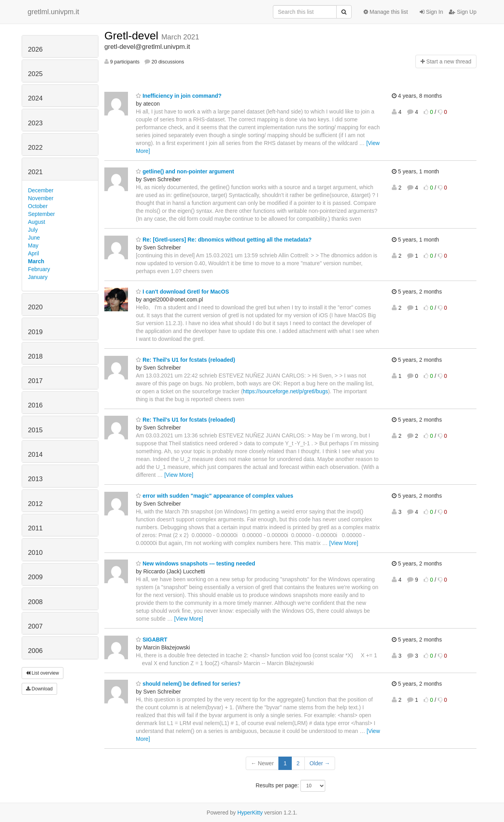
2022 (35, 148)
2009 (35, 577)
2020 (35, 307)
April (33, 253)
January (38, 277)
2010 (35, 553)
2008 (35, 602)
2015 (35, 430)
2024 (35, 98)
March (36, 261)
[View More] (179, 475)
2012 (35, 504)
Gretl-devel (133, 36)
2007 (35, 626)
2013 (35, 479)
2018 (35, 356)
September (41, 214)
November (41, 198)
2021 (35, 172)
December (41, 190)
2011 (35, 528)
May (33, 245)
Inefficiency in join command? (179, 96)
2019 (35, 332)
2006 (35, 651)
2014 (35, 455)
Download (39, 689)
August (37, 222)
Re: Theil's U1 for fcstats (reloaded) (185, 360)
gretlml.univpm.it (53, 12)
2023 (35, 123)
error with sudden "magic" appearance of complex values (215, 496)
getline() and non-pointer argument (185, 171)
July (33, 230)
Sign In (431, 12)
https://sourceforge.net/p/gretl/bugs (285, 391)
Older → (320, 763)
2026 (35, 49)
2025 (35, 74)
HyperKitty (250, 813)
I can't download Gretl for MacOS (182, 292)
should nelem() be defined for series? (188, 684)
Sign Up (463, 12)
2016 (35, 405)
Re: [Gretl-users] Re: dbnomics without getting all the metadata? (224, 240)
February (39, 269)
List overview (43, 673)
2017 (35, 381)
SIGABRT (152, 640)
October (38, 206)
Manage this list (386, 12)
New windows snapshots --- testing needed (195, 563)
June (34, 238)
